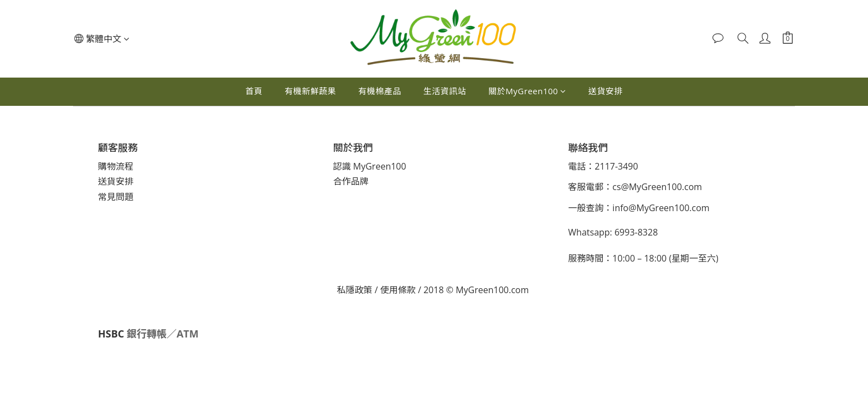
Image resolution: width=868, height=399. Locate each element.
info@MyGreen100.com (661, 208)
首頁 (254, 91)
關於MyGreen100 (527, 91)
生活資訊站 (445, 91)
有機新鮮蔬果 (310, 91)
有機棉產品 (380, 91)
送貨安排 (606, 91)
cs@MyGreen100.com (657, 187)
